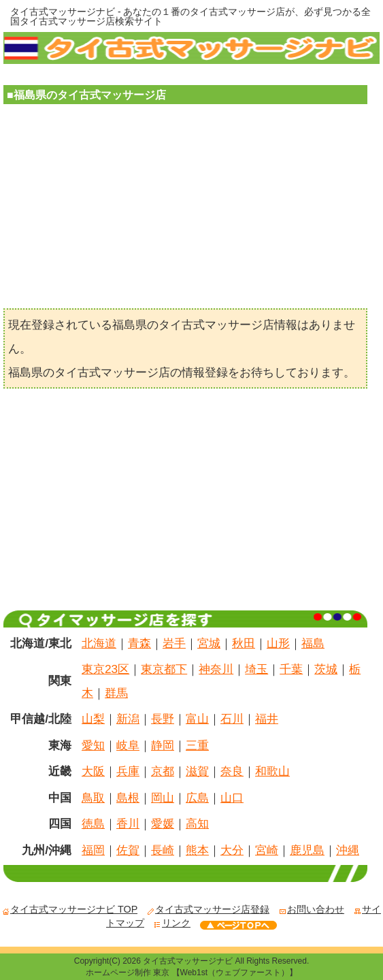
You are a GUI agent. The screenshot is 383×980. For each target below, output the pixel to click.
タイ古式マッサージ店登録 (208, 909)
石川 (232, 719)
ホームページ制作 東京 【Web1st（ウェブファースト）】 (191, 973)
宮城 (209, 643)
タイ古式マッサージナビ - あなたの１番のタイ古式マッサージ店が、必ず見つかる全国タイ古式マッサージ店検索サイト (190, 16)
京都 (163, 771)
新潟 (128, 719)
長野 (163, 719)
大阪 (93, 771)
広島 (197, 798)
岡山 (163, 798)
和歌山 (272, 771)
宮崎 (267, 850)
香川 (128, 823)
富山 (197, 719)
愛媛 (163, 823)
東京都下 (164, 669)
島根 (128, 798)
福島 (313, 643)
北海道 (99, 643)
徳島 (93, 823)
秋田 (244, 643)
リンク (172, 923)
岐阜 (128, 745)
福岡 (93, 850)
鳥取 (93, 798)
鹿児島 (307, 850)
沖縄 (348, 850)
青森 (139, 643)
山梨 (93, 719)
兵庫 (128, 771)
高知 (197, 823)
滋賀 (197, 771)
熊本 (197, 850)
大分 (232, 850)
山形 (278, 643)
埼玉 (256, 669)
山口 (232, 798)
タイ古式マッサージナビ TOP (70, 909)
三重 (197, 745)
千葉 (291, 669)
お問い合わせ (312, 909)
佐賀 (128, 850)
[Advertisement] (185, 210)
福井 (267, 719)
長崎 (163, 850)
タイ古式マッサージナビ (188, 961)
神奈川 (216, 669)
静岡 (163, 745)
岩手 (174, 643)
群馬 (116, 693)
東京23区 (105, 669)
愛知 (93, 745)
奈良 (232, 771)
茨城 (326, 669)
